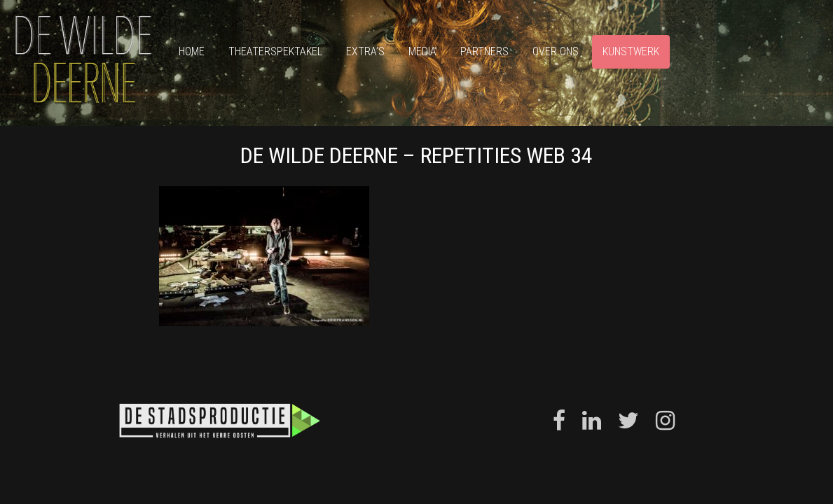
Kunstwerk (631, 51)
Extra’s (365, 51)
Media (422, 51)
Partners (484, 51)
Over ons (556, 51)
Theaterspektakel (275, 51)
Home (192, 51)
